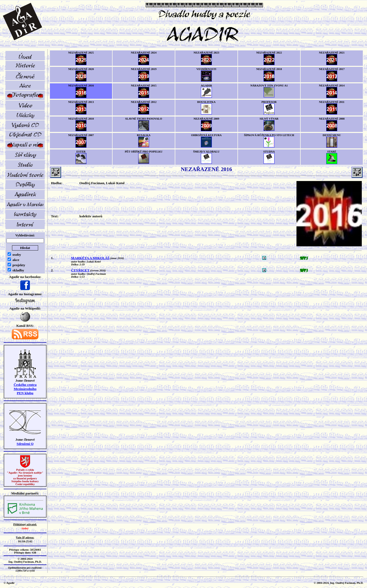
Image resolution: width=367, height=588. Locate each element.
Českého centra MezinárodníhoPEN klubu (25, 389)
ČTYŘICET (80, 270)
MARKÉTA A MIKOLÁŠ (90, 258)
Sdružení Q (25, 444)
